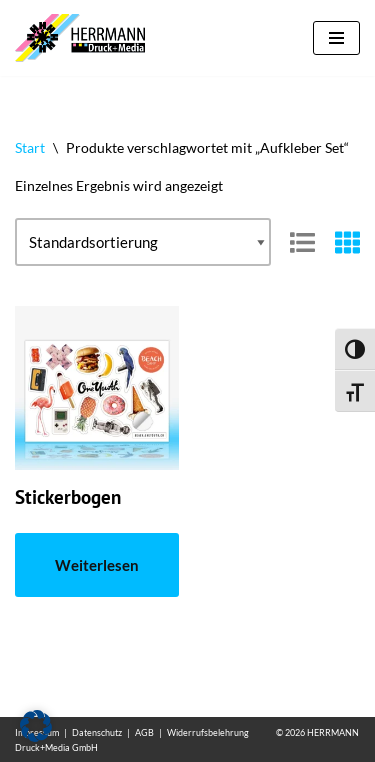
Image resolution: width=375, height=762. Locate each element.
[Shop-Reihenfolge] (143, 242)
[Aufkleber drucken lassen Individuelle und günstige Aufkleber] (85, 38)
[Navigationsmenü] (336, 38)
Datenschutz (97, 732)
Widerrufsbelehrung (208, 732)
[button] (36, 726)
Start (30, 147)
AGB (144, 732)
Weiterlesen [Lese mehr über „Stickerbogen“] (97, 565)
